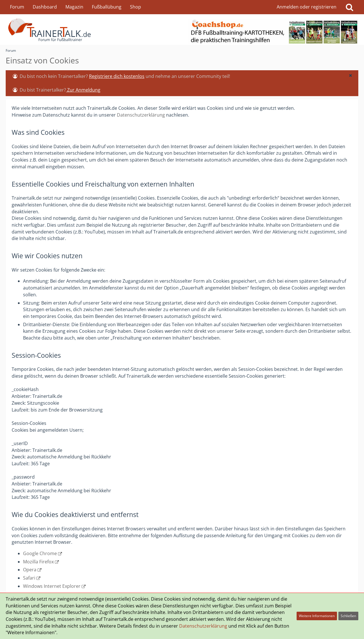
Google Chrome (40, 553)
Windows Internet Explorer (52, 586)
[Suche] (349, 7)
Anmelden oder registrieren (307, 7)
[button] (350, 75)
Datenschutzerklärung (141, 115)
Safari (29, 578)
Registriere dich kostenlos (117, 76)
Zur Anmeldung (83, 90)
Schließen (348, 616)
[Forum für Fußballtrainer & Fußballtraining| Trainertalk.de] (182, 30)
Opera (30, 570)
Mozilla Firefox (38, 562)
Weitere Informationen (317, 616)
